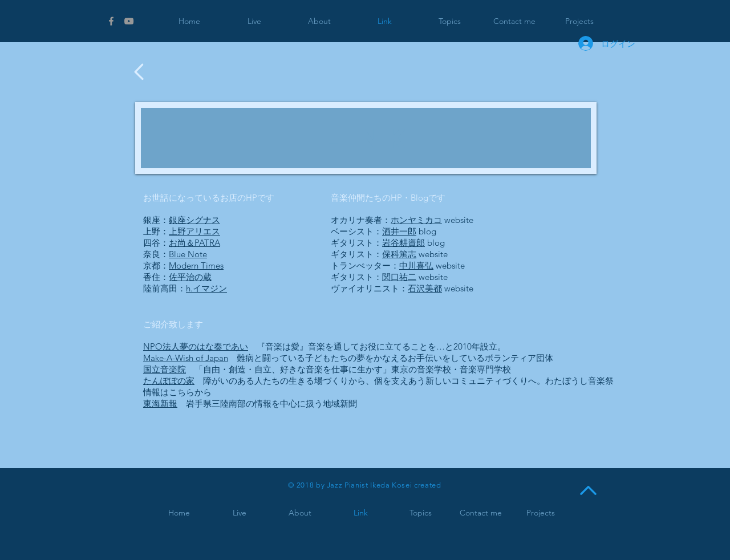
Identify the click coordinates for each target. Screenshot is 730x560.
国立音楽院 (165, 369)
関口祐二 (399, 277)
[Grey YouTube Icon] (129, 21)
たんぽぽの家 (169, 381)
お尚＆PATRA (194, 243)
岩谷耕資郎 (403, 243)
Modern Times (196, 265)
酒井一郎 (399, 231)
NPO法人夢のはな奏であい (196, 346)
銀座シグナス (194, 220)
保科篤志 (399, 254)
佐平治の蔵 (190, 277)
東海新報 (160, 403)
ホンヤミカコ (416, 220)
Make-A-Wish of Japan (186, 358)
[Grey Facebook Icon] (111, 21)
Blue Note (188, 254)
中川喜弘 (416, 265)
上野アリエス (194, 231)
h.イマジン (206, 288)
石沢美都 (425, 288)
